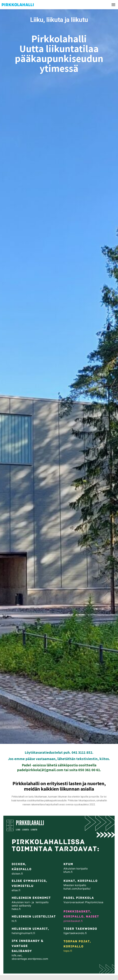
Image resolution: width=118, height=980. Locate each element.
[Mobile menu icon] (113, 5)
